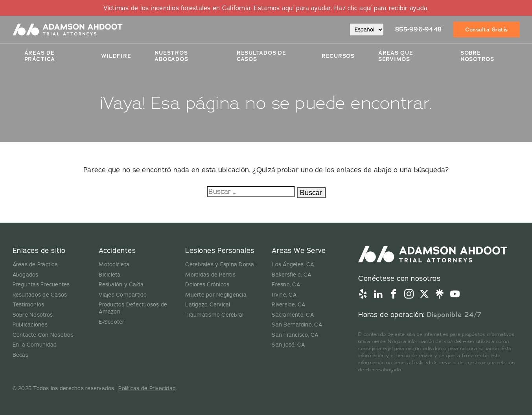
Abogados (26, 275)
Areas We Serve (299, 250)
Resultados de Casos (40, 295)
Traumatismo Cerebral (214, 315)
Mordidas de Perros (210, 275)
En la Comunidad (35, 345)
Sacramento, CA (293, 315)
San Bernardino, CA (297, 325)
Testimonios (29, 304)
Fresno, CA (286, 284)
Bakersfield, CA (291, 275)
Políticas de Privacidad (147, 388)
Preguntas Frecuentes (41, 284)
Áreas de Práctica (40, 56)
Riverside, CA (288, 304)
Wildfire (116, 56)
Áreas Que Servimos (396, 56)
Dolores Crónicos (207, 284)
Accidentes (117, 250)
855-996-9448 (418, 29)
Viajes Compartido (123, 295)
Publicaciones (30, 325)
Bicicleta (110, 275)
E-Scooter (111, 322)
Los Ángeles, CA (293, 264)
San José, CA (288, 345)
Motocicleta (114, 264)
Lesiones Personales (220, 250)
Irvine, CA (284, 295)
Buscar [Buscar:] (311, 193)
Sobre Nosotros (477, 56)
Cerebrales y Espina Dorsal (220, 264)
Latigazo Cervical (208, 304)
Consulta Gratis (487, 30)
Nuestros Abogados (171, 56)
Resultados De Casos (261, 56)
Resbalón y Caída (121, 284)
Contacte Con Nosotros (43, 335)
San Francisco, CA (295, 335)
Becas (20, 355)
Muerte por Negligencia (216, 295)
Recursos (338, 56)
